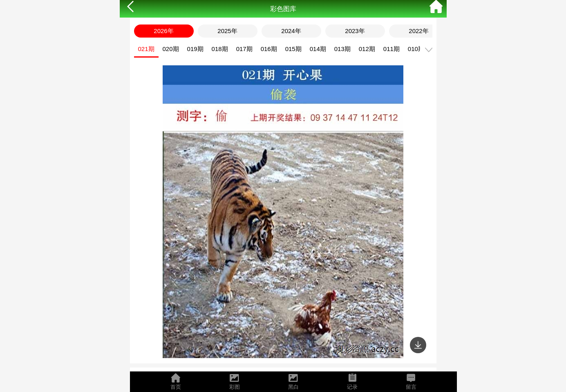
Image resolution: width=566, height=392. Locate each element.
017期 (244, 49)
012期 (367, 49)
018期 (220, 49)
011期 (392, 49)
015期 (293, 49)
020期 (171, 49)
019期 (195, 49)
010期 (416, 49)
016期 (269, 49)
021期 (146, 49)
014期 (318, 49)
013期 (342, 49)
